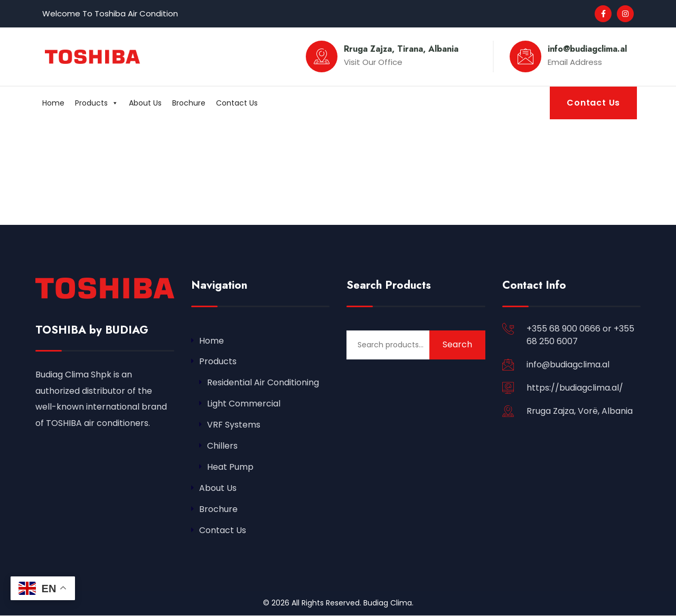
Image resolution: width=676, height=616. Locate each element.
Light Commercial (244, 404)
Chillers (222, 446)
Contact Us (237, 103)
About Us (145, 103)
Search (457, 344)
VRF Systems (234, 425)
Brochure (189, 103)
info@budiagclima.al (568, 364)
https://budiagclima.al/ (575, 388)
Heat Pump (230, 467)
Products (97, 103)
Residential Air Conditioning (263, 383)
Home (53, 103)
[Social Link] (603, 14)
